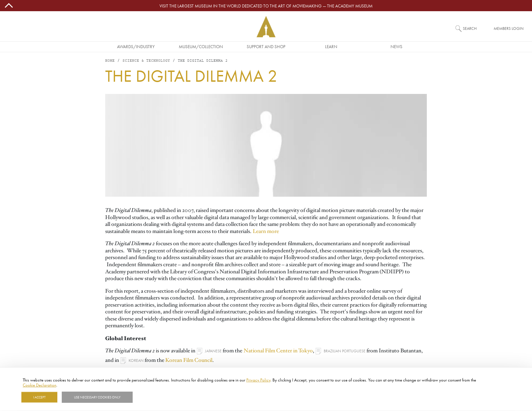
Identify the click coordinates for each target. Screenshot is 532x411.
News (396, 46)
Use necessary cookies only (97, 397)
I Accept (39, 397)
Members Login (509, 28)
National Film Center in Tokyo (278, 351)
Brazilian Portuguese (345, 351)
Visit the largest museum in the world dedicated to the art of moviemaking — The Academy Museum (266, 6)
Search (470, 28)
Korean (136, 360)
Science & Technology (146, 61)
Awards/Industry (136, 46)
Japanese (213, 351)
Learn (331, 46)
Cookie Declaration (40, 385)
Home (110, 61)
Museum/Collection (201, 46)
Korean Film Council (189, 360)
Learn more (266, 231)
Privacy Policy (258, 380)
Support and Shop (266, 46)
